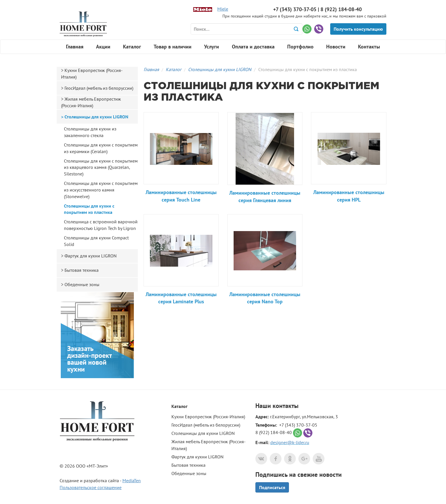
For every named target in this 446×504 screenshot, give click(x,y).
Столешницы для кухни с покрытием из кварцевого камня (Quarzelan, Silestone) (101, 167)
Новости (336, 47)
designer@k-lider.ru (290, 442)
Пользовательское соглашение (91, 487)
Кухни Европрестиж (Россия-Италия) (92, 74)
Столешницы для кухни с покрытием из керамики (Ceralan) (101, 148)
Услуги (212, 47)
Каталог (132, 47)
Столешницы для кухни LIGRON (220, 69)
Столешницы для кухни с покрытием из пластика (89, 209)
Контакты (369, 47)
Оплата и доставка (253, 47)
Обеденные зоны (82, 284)
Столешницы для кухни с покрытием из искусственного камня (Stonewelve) (101, 190)
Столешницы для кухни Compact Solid (96, 241)
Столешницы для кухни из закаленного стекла (90, 132)
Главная (75, 47)
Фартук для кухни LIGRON (91, 256)
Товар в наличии (173, 47)
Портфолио (300, 47)
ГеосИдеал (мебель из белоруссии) (99, 88)
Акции (103, 47)
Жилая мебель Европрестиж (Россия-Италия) (91, 102)
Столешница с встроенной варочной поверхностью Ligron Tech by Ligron (101, 225)
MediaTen (132, 480)
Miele (223, 9)
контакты (285, 406)
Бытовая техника (82, 270)
